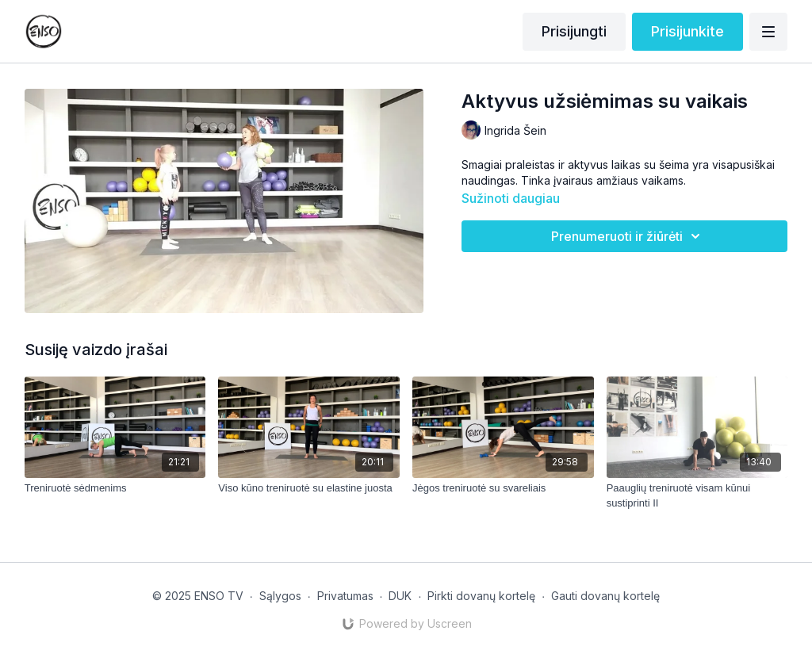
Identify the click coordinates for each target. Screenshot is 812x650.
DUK (400, 596)
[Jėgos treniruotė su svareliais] (503, 488)
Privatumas (345, 596)
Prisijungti (574, 31)
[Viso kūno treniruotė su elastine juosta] (309, 488)
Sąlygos (280, 596)
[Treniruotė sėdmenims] (115, 488)
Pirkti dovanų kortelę (481, 596)
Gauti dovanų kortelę (605, 596)
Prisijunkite (688, 31)
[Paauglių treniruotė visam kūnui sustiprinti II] (697, 496)
